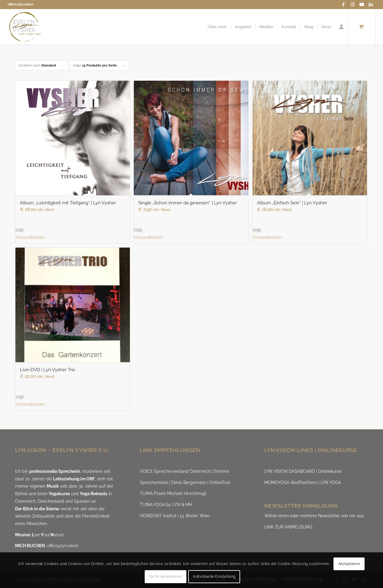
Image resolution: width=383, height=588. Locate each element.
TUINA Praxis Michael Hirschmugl (173, 493)
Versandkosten (30, 237)
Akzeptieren (349, 564)
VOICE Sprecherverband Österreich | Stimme (184, 471)
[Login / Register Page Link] (341, 27)
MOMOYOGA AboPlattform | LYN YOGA (303, 482)
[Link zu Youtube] (362, 5)
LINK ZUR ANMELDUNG (288, 527)
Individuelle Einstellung (214, 577)
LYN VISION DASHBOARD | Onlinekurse (303, 471)
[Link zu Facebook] (344, 5)
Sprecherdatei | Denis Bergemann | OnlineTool (185, 482)
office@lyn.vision (21, 4)
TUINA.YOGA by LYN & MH (166, 505)
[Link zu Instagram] (353, 5)
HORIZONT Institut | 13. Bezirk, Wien (175, 516)
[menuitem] (217, 27)
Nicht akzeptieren (166, 577)
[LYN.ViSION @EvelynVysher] (25, 27)
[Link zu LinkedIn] (371, 5)
